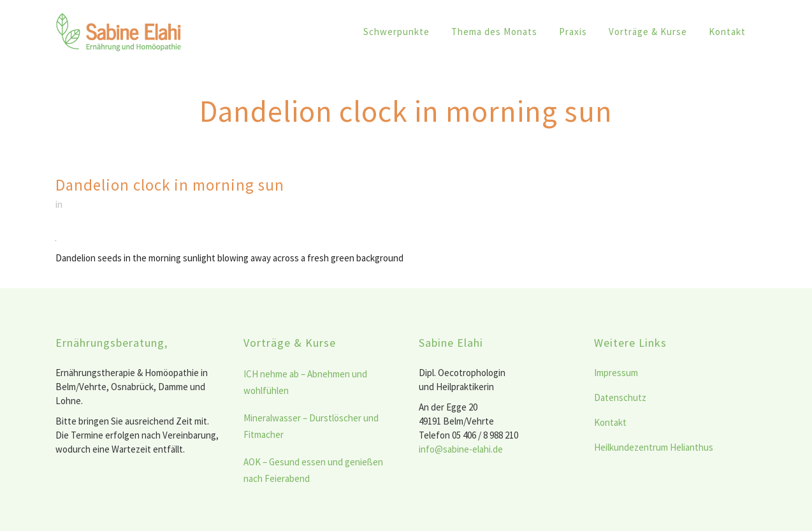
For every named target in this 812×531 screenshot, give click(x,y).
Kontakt (610, 422)
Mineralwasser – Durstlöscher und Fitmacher (311, 426)
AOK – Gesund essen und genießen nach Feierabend (313, 470)
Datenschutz (620, 397)
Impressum (616, 373)
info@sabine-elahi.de (461, 449)
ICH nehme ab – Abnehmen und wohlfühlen (305, 382)
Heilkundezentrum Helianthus (654, 447)
